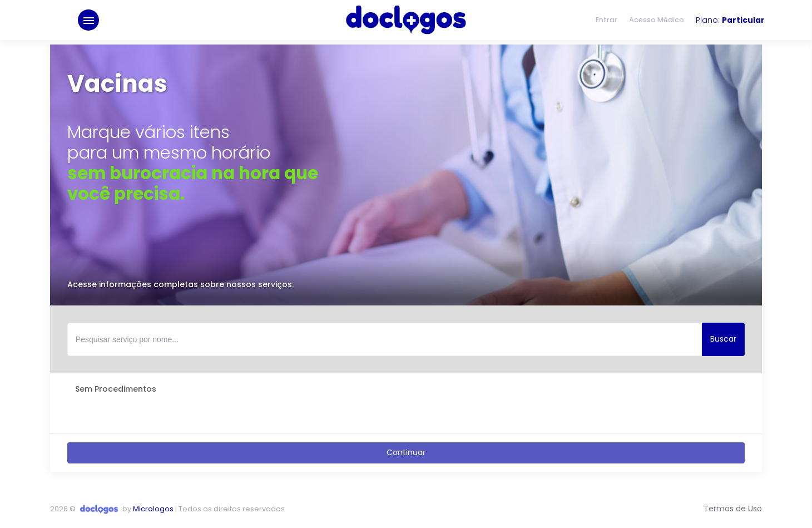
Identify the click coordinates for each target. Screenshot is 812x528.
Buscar (723, 339)
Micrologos (153, 509)
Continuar (406, 452)
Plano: (730, 22)
